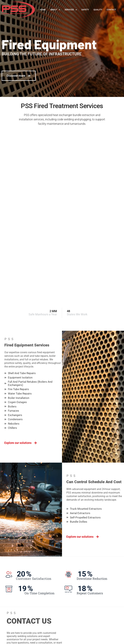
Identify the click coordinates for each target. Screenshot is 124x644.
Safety (85, 10)
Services (71, 10)
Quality (98, 10)
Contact (111, 10)
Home (43, 10)
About (55, 10)
